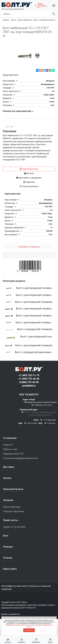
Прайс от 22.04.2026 (14, 527)
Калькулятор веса (13, 489)
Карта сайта (10, 569)
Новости (8, 445)
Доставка (9, 467)
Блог (6, 536)
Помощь (8, 547)
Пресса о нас (10, 449)
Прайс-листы (11, 520)
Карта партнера (12, 507)
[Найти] (54, 14)
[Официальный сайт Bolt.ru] (17, 5)
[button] (54, 6)
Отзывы (8, 558)
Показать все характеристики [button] (18, 111)
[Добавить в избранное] (29, 247)
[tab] (29, 169)
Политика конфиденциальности (21, 458)
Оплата (7, 478)
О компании (10, 438)
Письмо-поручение (14, 511)
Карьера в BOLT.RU (13, 454)
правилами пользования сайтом (16, 625)
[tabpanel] (29, 215)
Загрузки (8, 500)
